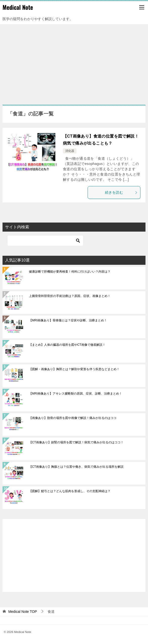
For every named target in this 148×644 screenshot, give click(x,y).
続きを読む (121, 192)
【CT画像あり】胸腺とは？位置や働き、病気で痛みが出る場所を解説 (76, 467)
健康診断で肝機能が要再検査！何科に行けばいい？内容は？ (70, 272)
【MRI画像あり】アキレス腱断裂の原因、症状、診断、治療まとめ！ (76, 394)
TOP (23, 612)
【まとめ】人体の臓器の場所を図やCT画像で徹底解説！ (67, 345)
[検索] (45, 241)
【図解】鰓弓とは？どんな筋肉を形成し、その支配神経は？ (70, 491)
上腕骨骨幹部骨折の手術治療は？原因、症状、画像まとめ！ (70, 296)
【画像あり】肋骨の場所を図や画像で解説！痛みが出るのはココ (73, 418)
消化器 (70, 151)
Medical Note (18, 7)
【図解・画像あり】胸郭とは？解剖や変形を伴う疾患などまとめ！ (74, 369)
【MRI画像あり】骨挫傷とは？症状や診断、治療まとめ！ (68, 320)
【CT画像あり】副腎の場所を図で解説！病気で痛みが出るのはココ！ (76, 442)
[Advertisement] (74, 62)
